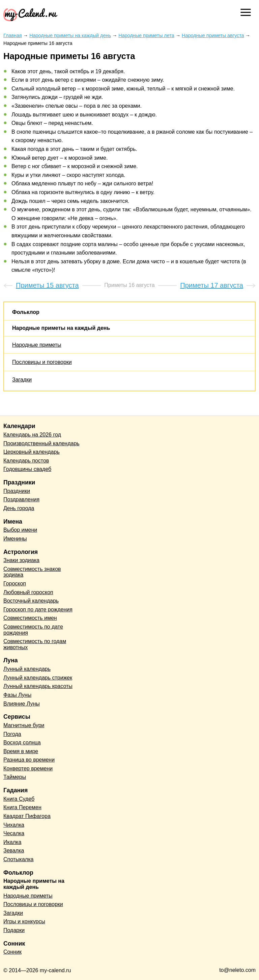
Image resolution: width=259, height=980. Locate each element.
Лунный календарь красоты (38, 686)
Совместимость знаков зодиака (32, 572)
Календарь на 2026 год (32, 435)
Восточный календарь (31, 601)
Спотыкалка (18, 859)
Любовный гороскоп (28, 592)
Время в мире (21, 751)
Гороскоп (15, 584)
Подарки (14, 930)
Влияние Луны (22, 704)
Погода (12, 734)
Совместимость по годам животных (35, 644)
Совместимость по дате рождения (33, 630)
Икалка (12, 842)
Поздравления (21, 499)
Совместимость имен (30, 618)
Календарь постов (26, 461)
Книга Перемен (22, 807)
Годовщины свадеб (27, 469)
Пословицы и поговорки (42, 362)
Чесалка (14, 833)
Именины (15, 539)
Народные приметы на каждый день (61, 328)
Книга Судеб (19, 799)
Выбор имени (20, 530)
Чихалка (14, 825)
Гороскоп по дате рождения (38, 610)
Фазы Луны (17, 695)
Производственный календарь (41, 443)
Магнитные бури (24, 725)
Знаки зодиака (21, 560)
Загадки (22, 380)
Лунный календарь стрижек (38, 678)
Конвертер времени (28, 769)
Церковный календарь (32, 452)
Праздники (17, 491)
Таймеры (15, 777)
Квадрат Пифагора (27, 816)
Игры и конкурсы (24, 921)
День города (19, 508)
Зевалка (14, 851)
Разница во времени (29, 760)
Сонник (12, 952)
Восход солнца (22, 743)
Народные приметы (37, 345)
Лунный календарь (27, 669)
